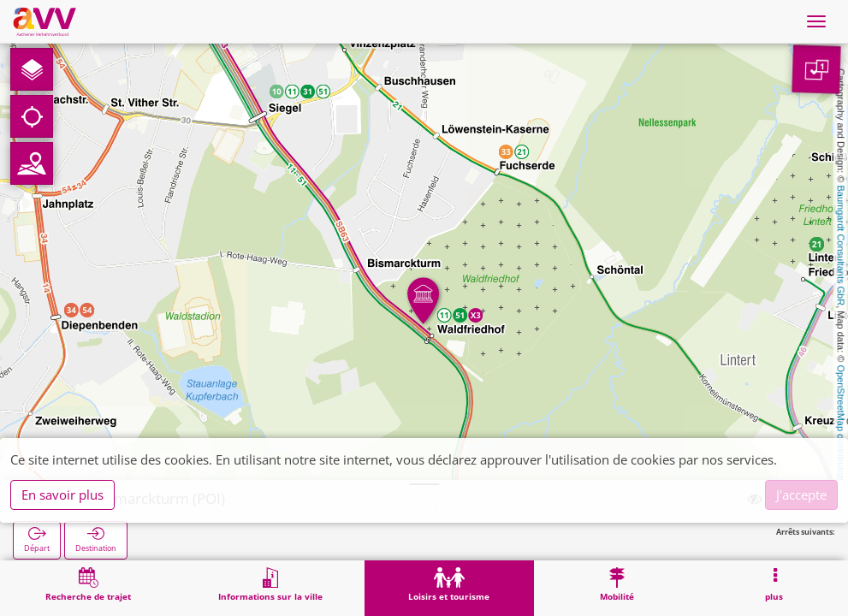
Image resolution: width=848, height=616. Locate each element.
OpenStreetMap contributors (841, 423)
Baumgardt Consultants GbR (841, 246)
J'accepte (801, 495)
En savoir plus (62, 495)
